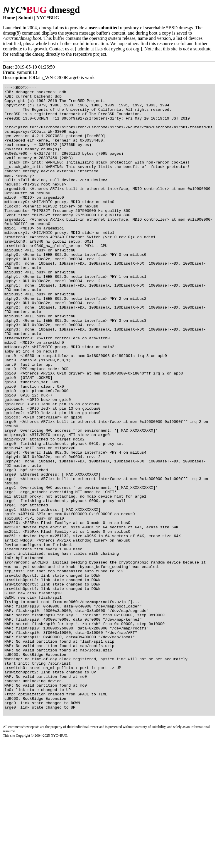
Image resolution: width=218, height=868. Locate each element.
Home (9, 18)
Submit (26, 18)
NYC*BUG (48, 18)
